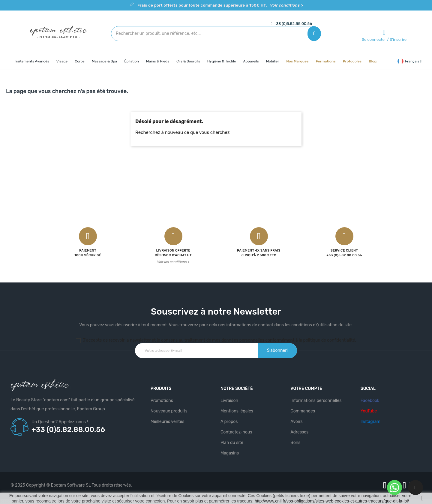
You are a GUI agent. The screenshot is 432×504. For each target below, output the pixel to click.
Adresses (299, 432)
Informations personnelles (316, 401)
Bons (295, 443)
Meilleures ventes (168, 422)
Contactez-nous (236, 432)
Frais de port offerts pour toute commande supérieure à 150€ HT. (220, 5)
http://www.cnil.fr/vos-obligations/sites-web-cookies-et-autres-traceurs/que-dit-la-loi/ (332, 501)
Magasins (230, 453)
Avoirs (296, 422)
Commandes (303, 411)
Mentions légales (237, 411)
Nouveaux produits (169, 411)
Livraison (229, 401)
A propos (229, 422)
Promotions (162, 401)
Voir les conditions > (173, 262)
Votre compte (306, 389)
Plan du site (232, 443)
